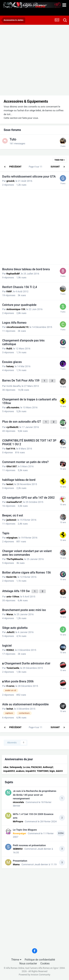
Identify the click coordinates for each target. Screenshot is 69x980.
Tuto (13, 139)
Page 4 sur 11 (36, 167)
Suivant (55, 167)
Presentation (20, 861)
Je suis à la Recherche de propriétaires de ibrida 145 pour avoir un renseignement (35, 795)
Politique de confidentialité (40, 960)
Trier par (60, 160)
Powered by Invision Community (34, 975)
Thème (16, 960)
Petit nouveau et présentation (29, 845)
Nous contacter (28, 963)
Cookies (45, 963)
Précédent (15, 167)
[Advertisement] (34, 61)
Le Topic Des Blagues (25, 830)
